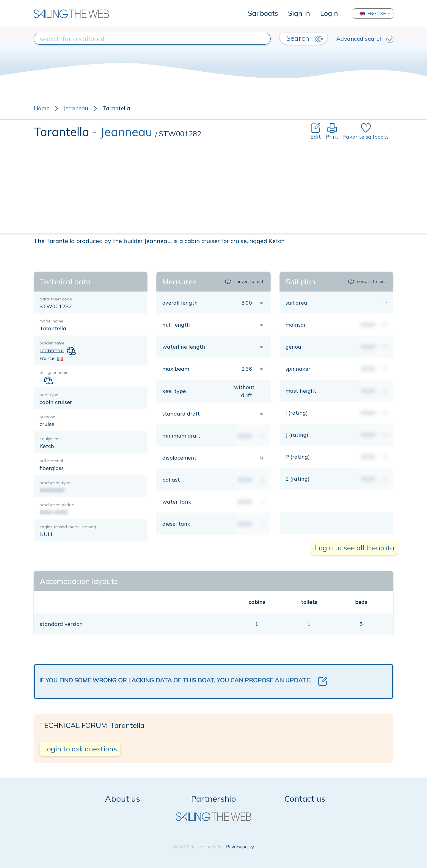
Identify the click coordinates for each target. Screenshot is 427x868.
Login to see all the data (355, 548)
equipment (50, 439)
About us (123, 799)
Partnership (214, 799)
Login (329, 13)
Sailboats (263, 13)
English (373, 14)
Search (305, 38)
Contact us (305, 799)
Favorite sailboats (366, 132)
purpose (47, 417)
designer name (54, 372)
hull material (51, 461)
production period (57, 505)
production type (55, 483)
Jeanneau (76, 108)
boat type (49, 395)
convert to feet (244, 281)
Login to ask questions (80, 749)
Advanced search (365, 39)
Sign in (299, 13)
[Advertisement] (213, 185)
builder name (52, 343)
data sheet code (56, 299)
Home (41, 108)
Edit (316, 132)
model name (51, 321)
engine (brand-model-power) (68, 527)
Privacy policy (240, 847)
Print (332, 132)
